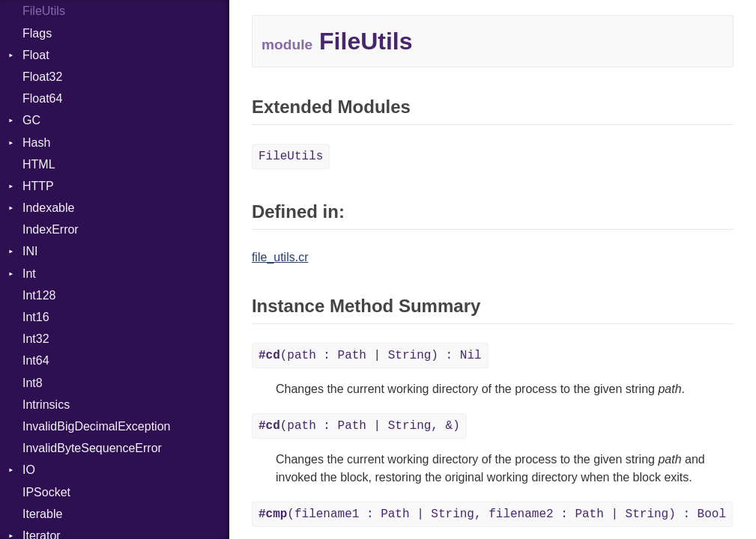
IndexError (51, 229)
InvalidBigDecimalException (96, 426)
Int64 (36, 360)
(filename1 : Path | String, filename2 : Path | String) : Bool (492, 514)
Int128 (39, 295)
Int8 (33, 383)
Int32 (36, 339)
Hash (36, 143)
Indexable (48, 208)
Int (29, 274)
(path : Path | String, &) (359, 426)
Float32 (42, 77)
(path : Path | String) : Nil (370, 356)
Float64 (42, 98)
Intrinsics (46, 405)
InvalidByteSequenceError (92, 448)
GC (31, 120)
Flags (37, 33)
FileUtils (44, 11)
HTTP (38, 186)
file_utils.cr (280, 257)
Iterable (42, 514)
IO (29, 470)
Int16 (36, 317)
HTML (39, 164)
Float (36, 55)
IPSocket (46, 492)
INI (30, 251)
